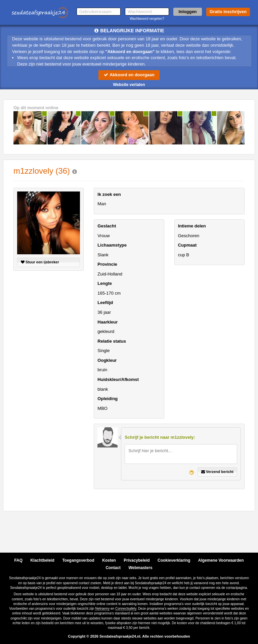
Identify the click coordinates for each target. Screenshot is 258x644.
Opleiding (107, 399)
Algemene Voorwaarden (221, 560)
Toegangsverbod (78, 560)
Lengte (105, 283)
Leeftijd (105, 303)
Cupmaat (187, 245)
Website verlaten (129, 85)
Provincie (107, 264)
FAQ (18, 560)
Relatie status (112, 341)
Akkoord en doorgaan (129, 75)
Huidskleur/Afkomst (118, 379)
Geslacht (107, 226)
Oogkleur (107, 360)
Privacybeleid (137, 560)
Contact (113, 568)
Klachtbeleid (42, 560)
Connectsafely (126, 609)
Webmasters (140, 568)
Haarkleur (107, 322)
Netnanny (102, 609)
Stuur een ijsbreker (40, 262)
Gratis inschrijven (228, 12)
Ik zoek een (109, 194)
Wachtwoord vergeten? (147, 19)
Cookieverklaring (174, 560)
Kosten (109, 560)
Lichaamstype (112, 245)
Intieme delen (192, 226)
